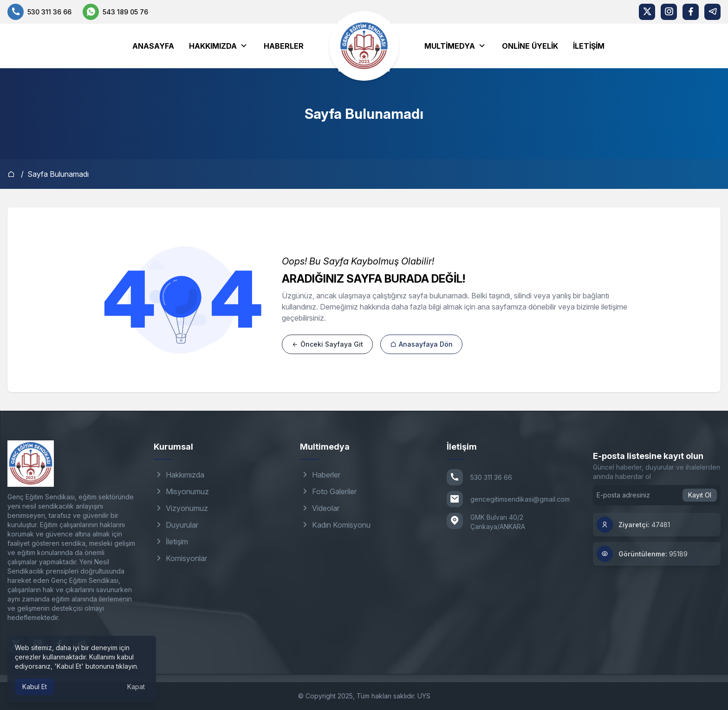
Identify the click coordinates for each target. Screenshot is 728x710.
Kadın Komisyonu (335, 525)
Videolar (320, 508)
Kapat (136, 687)
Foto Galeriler (328, 491)
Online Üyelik (530, 46)
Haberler (284, 46)
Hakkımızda (213, 46)
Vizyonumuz (181, 508)
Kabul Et (35, 687)
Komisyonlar (180, 558)
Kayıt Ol (700, 495)
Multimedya (450, 46)
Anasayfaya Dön (421, 344)
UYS (424, 696)
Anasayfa (153, 46)
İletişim (589, 46)
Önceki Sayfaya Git (327, 344)
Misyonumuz (181, 491)
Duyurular (176, 525)
